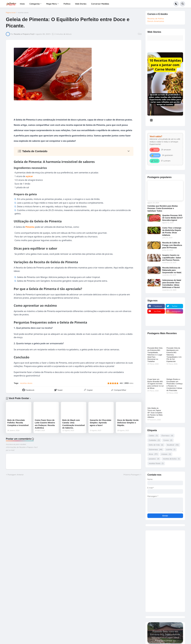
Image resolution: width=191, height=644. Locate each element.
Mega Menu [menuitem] (52, 4)
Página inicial (11, 13)
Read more (165, 641)
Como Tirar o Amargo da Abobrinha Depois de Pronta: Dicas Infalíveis (172, 231)
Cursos (168, 440)
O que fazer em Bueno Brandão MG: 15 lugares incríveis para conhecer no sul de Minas (155, 384)
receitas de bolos (171, 459)
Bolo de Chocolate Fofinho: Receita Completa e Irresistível (18, 423)
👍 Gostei (155, 155)
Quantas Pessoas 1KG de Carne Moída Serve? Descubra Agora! (172, 218)
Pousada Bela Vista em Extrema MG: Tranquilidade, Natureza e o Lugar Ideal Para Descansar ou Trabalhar (155, 355)
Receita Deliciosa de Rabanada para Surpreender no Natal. (172, 270)
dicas (153, 454)
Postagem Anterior (16, 475)
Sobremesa (156, 450)
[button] (176, 4)
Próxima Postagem (132, 475)
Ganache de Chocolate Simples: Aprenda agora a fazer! (101, 423)
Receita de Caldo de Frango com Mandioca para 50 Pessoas (172, 245)
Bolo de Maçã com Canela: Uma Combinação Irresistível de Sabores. (74, 424)
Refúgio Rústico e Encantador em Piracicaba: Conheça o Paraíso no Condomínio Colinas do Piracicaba (175, 385)
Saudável (173, 445)
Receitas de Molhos (156, 19)
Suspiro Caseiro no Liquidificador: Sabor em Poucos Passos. (172, 258)
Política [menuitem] (67, 4)
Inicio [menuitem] (22, 4)
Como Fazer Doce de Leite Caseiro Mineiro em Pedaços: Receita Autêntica (45, 424)
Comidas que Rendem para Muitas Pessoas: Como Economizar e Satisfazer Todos (163, 208)
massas (166, 454)
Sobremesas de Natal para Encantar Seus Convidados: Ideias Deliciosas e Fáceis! (172, 284)
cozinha (171, 450)
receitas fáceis (156, 463)
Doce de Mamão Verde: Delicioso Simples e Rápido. (128, 423)
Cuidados (154, 440)
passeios (154, 459)
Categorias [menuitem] (35, 4)
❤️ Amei (155, 150)
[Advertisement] (165, 570)
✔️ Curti (155, 161)
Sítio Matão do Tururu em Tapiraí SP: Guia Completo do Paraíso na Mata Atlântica (155, 413)
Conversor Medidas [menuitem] (100, 4)
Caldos (153, 436)
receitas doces (23, 13)
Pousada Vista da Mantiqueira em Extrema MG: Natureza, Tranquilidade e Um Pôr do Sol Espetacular (174, 355)
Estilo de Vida (156, 445)
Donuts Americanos (156, 21)
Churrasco (167, 436)
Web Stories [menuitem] (81, 4)
